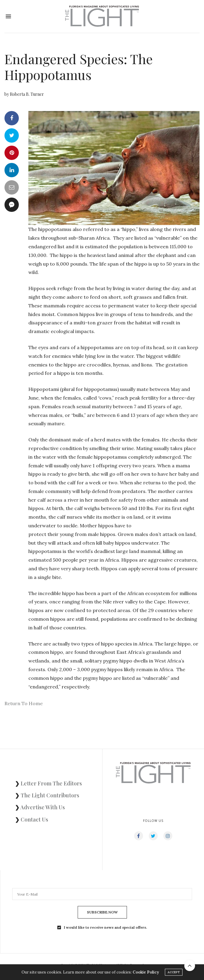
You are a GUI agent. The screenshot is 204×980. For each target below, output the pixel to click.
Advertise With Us (43, 807)
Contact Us (34, 819)
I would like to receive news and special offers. (105, 927)
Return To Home (24, 703)
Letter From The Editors (51, 783)
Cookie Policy (146, 973)
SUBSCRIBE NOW (102, 912)
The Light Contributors (50, 795)
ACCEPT (174, 973)
